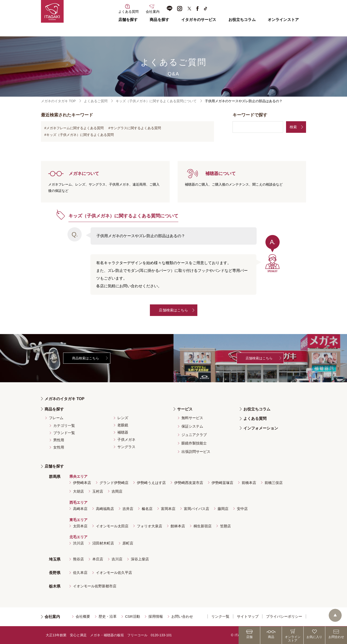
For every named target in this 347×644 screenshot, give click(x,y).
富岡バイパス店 (197, 509)
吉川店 (117, 559)
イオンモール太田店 (112, 526)
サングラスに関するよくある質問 (136, 128)
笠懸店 (225, 526)
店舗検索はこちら (173, 310)
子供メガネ (126, 439)
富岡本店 (168, 509)
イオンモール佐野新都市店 (95, 586)
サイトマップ (248, 616)
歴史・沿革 (108, 616)
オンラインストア (283, 20)
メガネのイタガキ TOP (58, 101)
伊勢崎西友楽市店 (189, 483)
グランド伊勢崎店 (114, 483)
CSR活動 (133, 616)
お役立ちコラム (242, 20)
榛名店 (147, 509)
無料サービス (192, 418)
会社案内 (52, 617)
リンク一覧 (220, 616)
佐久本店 (80, 573)
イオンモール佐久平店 (114, 573)
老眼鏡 (123, 425)
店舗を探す (128, 20)
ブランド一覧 (64, 433)
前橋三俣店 (274, 483)
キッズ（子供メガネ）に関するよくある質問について (156, 101)
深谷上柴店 (140, 559)
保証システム (192, 426)
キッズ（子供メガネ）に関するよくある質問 (80, 135)
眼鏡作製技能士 (194, 443)
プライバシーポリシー (284, 616)
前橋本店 (249, 483)
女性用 (59, 447)
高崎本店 (80, 509)
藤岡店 (223, 509)
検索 (293, 127)
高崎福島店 (105, 509)
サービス (185, 409)
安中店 (242, 509)
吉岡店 (117, 491)
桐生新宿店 (203, 526)
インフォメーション (261, 428)
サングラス (126, 447)
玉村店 (98, 491)
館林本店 (178, 526)
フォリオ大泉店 (150, 526)
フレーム (56, 418)
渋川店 (78, 543)
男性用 (59, 440)
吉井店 (128, 509)
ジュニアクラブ (194, 435)
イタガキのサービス (199, 20)
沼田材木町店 (103, 543)
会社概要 (83, 616)
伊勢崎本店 (82, 483)
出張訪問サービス (196, 452)
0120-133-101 (161, 635)
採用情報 (156, 616)
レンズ (123, 418)
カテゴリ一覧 (64, 426)
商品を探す (159, 20)
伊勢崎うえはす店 (151, 483)
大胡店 (78, 491)
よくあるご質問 (96, 101)
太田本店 (80, 526)
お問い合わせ (182, 616)
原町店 (128, 543)
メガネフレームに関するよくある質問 (75, 128)
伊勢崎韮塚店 (222, 483)
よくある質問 (255, 419)
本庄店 (98, 559)
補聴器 (123, 432)
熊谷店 (78, 559)
